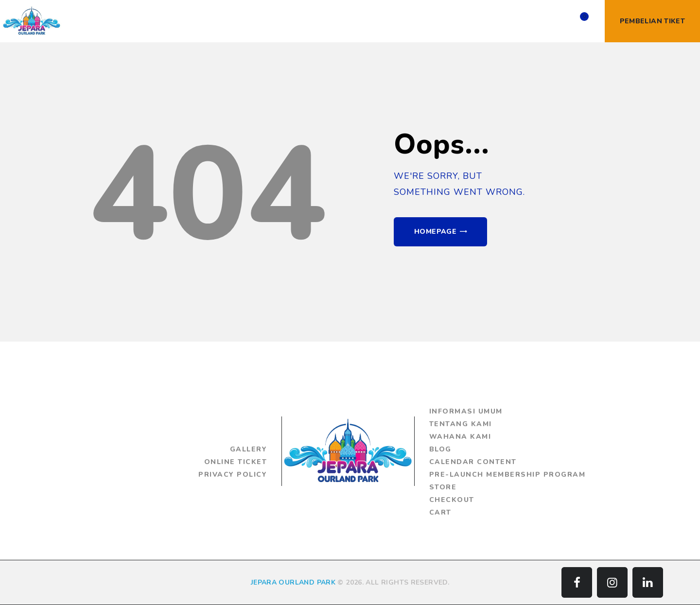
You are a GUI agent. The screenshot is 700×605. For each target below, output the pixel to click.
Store (443, 487)
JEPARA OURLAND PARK (293, 582)
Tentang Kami (461, 424)
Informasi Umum (466, 411)
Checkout (452, 500)
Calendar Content (473, 462)
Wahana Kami (460, 437)
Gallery (249, 449)
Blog (440, 449)
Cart (440, 512)
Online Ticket (236, 462)
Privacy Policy (233, 475)
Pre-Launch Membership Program (507, 475)
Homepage (435, 232)
